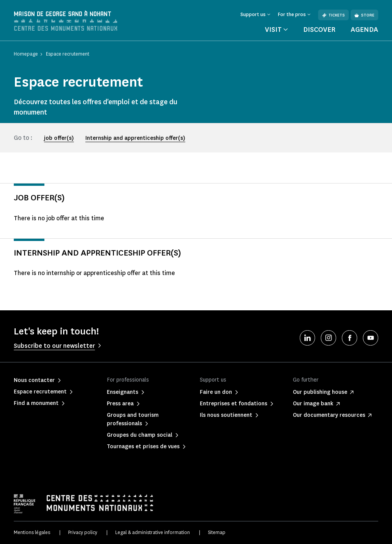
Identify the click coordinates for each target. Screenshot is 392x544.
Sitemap (217, 532)
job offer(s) (59, 138)
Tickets (333, 15)
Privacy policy (83, 532)
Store (364, 15)
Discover (319, 29)
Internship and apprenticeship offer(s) (135, 138)
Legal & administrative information (153, 532)
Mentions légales (32, 532)
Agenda (364, 29)
